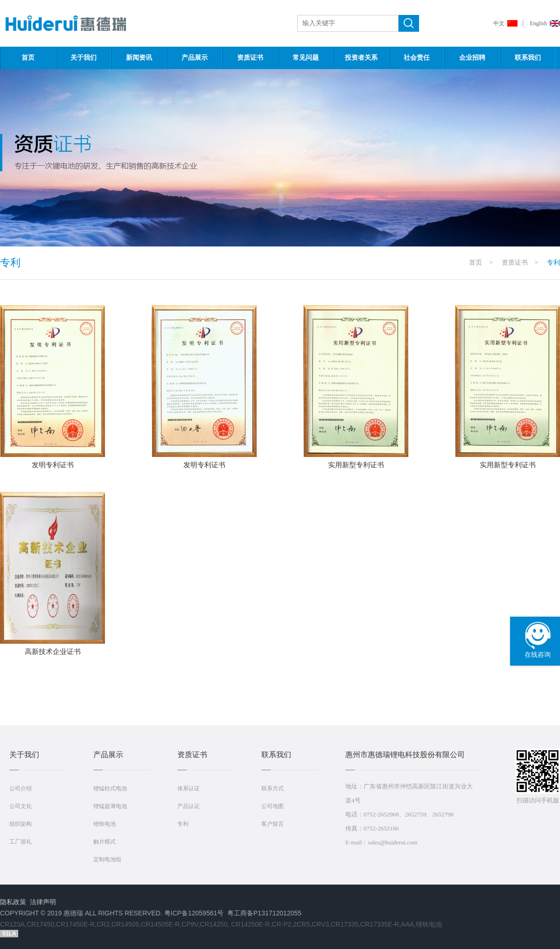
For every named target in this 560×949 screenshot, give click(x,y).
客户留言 (273, 824)
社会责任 (417, 58)
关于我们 (84, 58)
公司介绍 (21, 788)
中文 (499, 23)
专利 (183, 824)
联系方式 (273, 788)
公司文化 (21, 806)
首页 (28, 58)
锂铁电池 (105, 824)
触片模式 (105, 842)
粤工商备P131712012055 (264, 913)
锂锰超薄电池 (110, 806)
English (538, 23)
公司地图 (273, 806)
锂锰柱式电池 (110, 788)
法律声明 (43, 902)
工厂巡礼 (21, 842)
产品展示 (195, 58)
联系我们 (528, 58)
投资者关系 (361, 58)
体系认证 (189, 788)
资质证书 (250, 58)
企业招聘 (472, 58)
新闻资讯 (139, 58)
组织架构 (21, 824)
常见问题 (306, 58)
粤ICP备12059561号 (194, 913)
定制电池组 (107, 859)
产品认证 (189, 806)
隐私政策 (13, 902)
